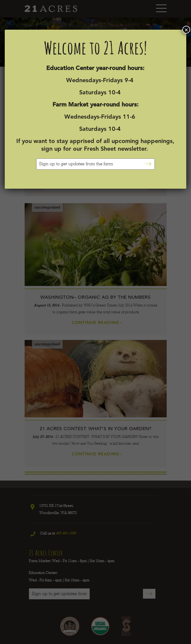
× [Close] (186, 30)
